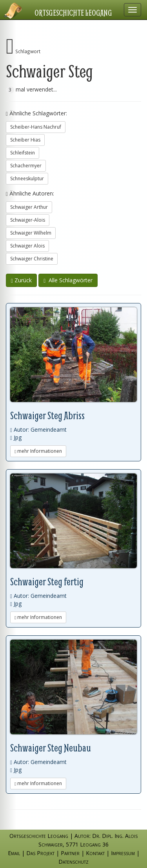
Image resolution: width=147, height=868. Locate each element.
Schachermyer (26, 166)
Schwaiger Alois (27, 246)
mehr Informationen (38, 451)
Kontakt (95, 853)
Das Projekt (40, 853)
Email (14, 853)
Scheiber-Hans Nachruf (36, 127)
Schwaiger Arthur (29, 207)
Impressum (123, 853)
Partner (70, 853)
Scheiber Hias (25, 140)
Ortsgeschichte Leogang (73, 13)
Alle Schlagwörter (68, 280)
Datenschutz (73, 862)
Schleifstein (23, 153)
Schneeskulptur (27, 178)
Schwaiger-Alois (28, 220)
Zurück (21, 280)
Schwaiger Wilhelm (31, 233)
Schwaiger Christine (32, 259)
